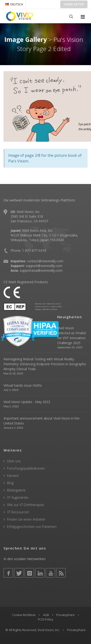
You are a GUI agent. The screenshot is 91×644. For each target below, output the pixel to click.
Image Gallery (26, 39)
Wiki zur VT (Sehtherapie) (25, 505)
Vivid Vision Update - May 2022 (27, 402)
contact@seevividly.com (45, 261)
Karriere (13, 476)
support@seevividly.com (44, 266)
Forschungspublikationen (26, 468)
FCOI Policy (46, 619)
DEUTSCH (14, 4)
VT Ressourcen (18, 512)
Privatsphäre (66, 615)
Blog (10, 483)
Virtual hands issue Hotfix (23, 385)
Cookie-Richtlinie (24, 615)
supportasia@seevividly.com (41, 270)
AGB (46, 615)
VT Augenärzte (18, 497)
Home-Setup (74, 4)
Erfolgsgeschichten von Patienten (32, 527)
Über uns (14, 461)
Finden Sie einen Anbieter (26, 519)
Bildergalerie (16, 490)
